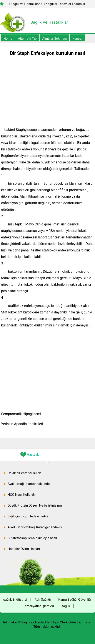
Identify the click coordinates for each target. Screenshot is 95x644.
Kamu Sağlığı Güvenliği (75, 600)
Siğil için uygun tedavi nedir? (28, 516)
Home (8, 39)
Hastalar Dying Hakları (24, 549)
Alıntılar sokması (54, 39)
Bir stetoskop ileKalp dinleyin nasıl (32, 538)
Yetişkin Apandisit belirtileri (22, 424)
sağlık (66, 606)
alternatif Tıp (27, 39)
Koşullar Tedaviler (58, 4)
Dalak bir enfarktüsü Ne (25, 473)
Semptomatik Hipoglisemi (21, 414)
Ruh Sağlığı (43, 600)
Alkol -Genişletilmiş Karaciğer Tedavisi (35, 527)
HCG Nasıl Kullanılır (22, 495)
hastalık (79, 4)
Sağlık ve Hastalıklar (25, 4)
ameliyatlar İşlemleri (39, 606)
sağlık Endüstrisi (15, 600)
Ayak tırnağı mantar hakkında (29, 484)
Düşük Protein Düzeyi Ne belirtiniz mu (35, 505)
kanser (77, 39)
